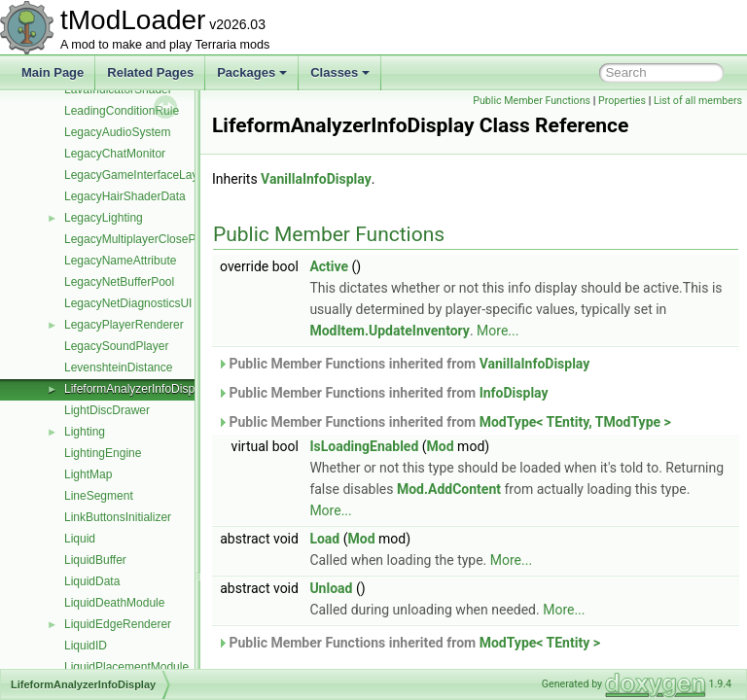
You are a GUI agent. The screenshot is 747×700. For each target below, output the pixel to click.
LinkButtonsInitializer (118, 517)
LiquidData (92, 581)
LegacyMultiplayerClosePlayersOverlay (166, 239)
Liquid (80, 539)
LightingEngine (103, 453)
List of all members (698, 122)
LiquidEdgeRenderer (118, 624)
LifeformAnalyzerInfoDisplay (137, 389)
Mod (489, 468)
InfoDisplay (563, 414)
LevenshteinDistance (118, 367)
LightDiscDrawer (107, 410)
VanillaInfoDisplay (365, 200)
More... (636, 352)
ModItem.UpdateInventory (528, 352)
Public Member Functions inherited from (452, 385)
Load (373, 560)
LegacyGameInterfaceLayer (136, 175)
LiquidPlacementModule (126, 667)
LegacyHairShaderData (125, 196)
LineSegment (99, 496)
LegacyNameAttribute (120, 261)
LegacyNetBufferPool (119, 282)
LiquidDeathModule (114, 603)
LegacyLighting (104, 218)
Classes (340, 72)
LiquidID (86, 646)
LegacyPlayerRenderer (124, 325)
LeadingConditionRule (122, 111)
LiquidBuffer (95, 560)
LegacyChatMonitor (115, 154)
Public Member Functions (623, 101)
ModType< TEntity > (588, 664)
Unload (379, 610)
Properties (713, 101)
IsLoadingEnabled (412, 468)
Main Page (53, 72)
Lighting (85, 432)
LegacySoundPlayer (116, 346)
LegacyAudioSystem (117, 132)
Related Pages (150, 72)
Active (377, 288)
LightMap (88, 474)
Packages (252, 72)
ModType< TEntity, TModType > (624, 443)
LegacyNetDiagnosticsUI (128, 303)
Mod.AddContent (559, 510)
